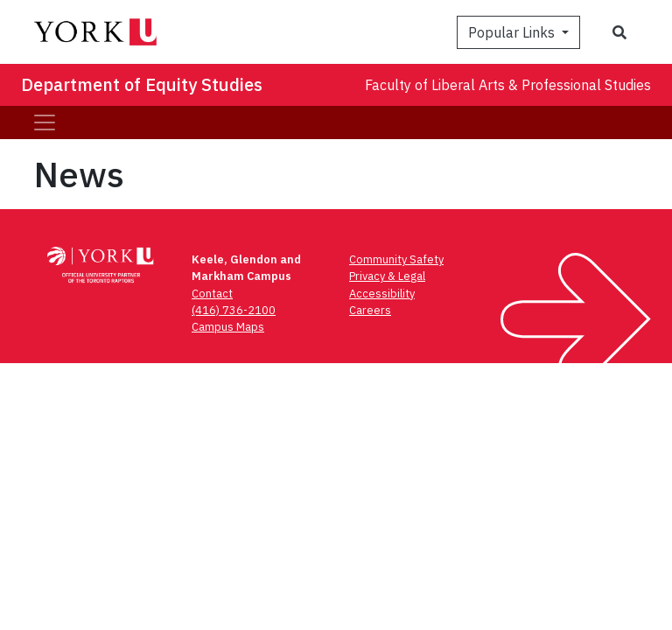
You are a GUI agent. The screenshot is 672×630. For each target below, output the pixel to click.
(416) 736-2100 (234, 310)
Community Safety (396, 259)
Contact (212, 294)
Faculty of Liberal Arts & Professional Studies (508, 85)
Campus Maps (228, 327)
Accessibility (382, 294)
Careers (370, 310)
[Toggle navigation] (45, 122)
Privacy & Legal (387, 276)
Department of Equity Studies (142, 84)
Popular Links (513, 32)
